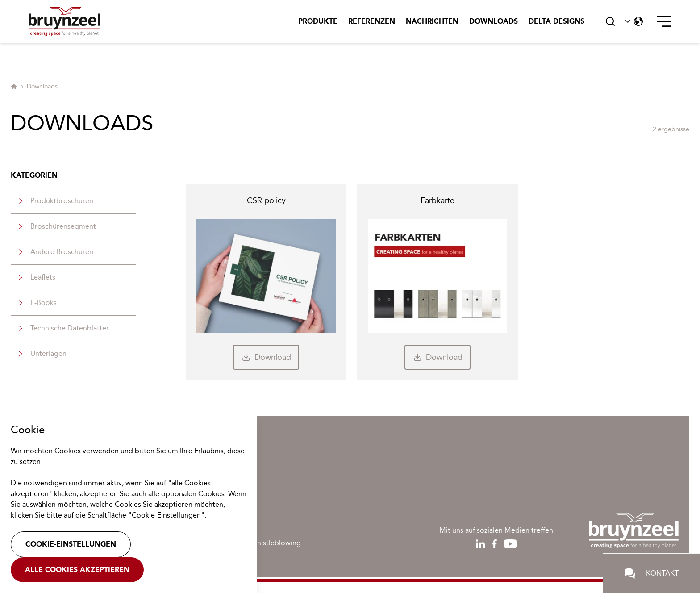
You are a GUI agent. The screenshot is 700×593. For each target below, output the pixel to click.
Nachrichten (432, 21)
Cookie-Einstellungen (71, 544)
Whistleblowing (276, 543)
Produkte (318, 21)
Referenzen (372, 21)
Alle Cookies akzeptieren (77, 570)
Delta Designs (556, 21)
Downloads (494, 21)
